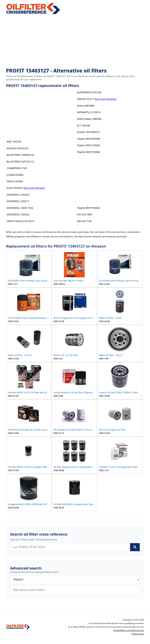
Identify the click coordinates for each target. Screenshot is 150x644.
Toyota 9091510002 (89, 145)
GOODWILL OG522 (18, 214)
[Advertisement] (75, 41)
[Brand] (75, 580)
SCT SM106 (84, 125)
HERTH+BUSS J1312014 (20, 221)
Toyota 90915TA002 (89, 208)
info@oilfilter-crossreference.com (129, 630)
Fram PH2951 (15, 188)
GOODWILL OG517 (18, 201)
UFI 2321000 (85, 214)
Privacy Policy (138, 634)
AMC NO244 (14, 141)
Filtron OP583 (15, 181)
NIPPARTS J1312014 (89, 112)
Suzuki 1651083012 (89, 132)
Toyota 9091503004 (89, 139)
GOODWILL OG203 (18, 195)
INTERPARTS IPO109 (89, 92)
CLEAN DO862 (15, 175)
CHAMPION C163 (17, 168)
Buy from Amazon (34, 188)
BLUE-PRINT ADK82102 (20, 155)
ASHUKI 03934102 (17, 148)
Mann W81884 (86, 106)
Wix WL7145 (84, 221)
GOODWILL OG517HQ (20, 208)
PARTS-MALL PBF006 (89, 119)
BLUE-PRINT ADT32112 (20, 161)
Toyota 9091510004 (89, 152)
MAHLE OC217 (86, 99)
